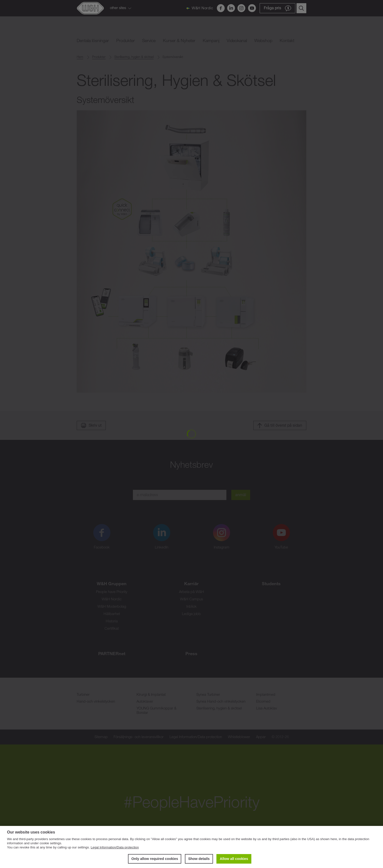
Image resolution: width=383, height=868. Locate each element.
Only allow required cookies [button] (155, 859)
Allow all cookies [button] (234, 859)
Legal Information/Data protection (115, 847)
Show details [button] (199, 859)
